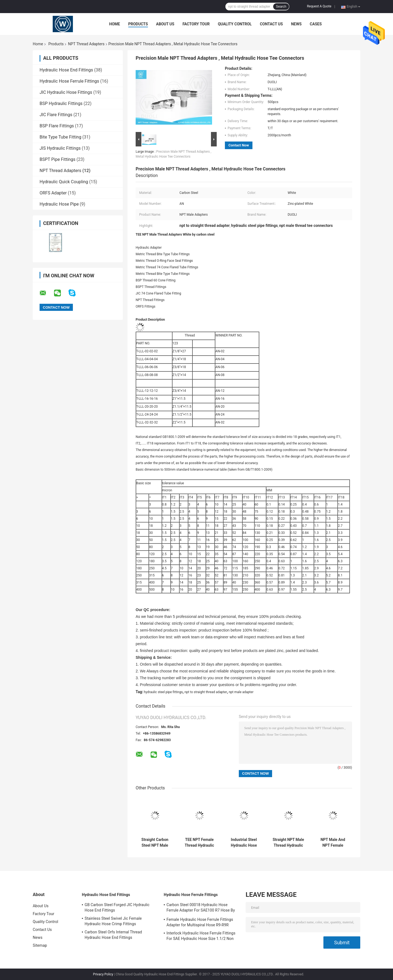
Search (281, 7)
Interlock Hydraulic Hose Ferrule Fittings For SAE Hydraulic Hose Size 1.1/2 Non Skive (201, 937)
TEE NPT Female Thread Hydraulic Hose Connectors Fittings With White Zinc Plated (199, 843)
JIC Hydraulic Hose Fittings (66, 92)
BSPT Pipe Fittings (57, 159)
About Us (165, 24)
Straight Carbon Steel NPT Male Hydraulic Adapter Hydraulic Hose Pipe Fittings (155, 843)
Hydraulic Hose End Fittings (66, 70)
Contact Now (239, 145)
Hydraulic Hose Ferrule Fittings (69, 81)
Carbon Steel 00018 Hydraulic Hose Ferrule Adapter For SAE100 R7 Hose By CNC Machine (201, 908)
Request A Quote (319, 6)
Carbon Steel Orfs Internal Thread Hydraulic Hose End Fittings (113, 935)
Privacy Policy (103, 974)
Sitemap (40, 945)
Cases (316, 24)
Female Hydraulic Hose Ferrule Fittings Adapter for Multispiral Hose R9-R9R (200, 922)
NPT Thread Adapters (86, 44)
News (296, 24)
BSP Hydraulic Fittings (61, 103)
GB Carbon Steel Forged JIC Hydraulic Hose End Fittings (117, 907)
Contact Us (271, 24)
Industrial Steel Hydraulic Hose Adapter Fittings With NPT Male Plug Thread (244, 843)
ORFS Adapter (53, 193)
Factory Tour (196, 24)
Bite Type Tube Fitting (60, 137)
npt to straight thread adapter (206, 692)
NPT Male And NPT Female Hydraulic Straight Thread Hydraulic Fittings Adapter (333, 843)
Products (138, 24)
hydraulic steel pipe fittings (163, 692)
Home (115, 24)
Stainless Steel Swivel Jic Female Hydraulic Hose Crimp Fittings (113, 921)
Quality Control (235, 24)
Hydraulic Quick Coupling (64, 182)
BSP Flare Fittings (57, 126)
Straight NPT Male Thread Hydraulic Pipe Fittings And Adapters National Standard (288, 843)
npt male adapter (241, 692)
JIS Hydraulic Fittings (60, 148)
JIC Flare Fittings (56, 115)
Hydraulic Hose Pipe (59, 204)
